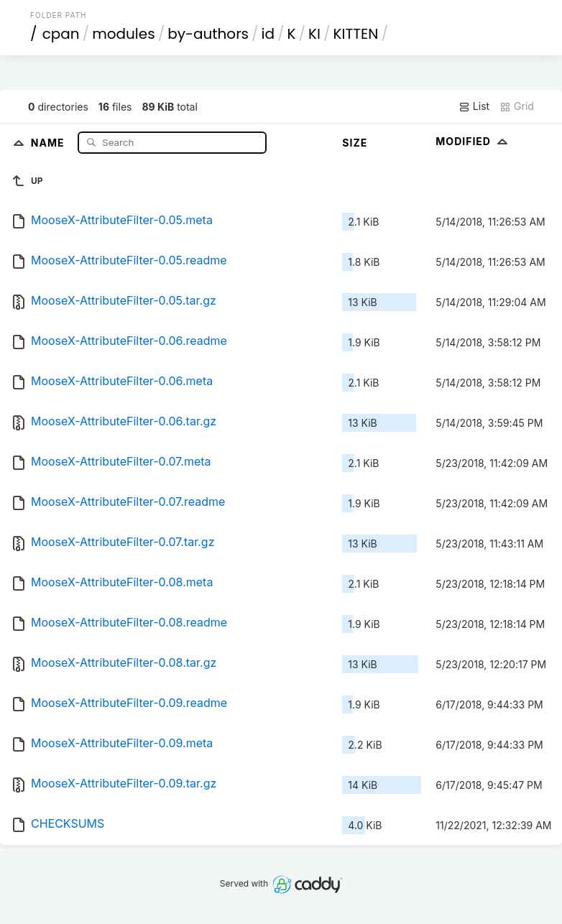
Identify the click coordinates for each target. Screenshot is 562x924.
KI (314, 34)
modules (123, 34)
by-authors (208, 34)
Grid (517, 106)
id (268, 34)
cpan (61, 34)
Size (355, 143)
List (474, 106)
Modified (473, 141)
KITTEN (356, 34)
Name (49, 142)
